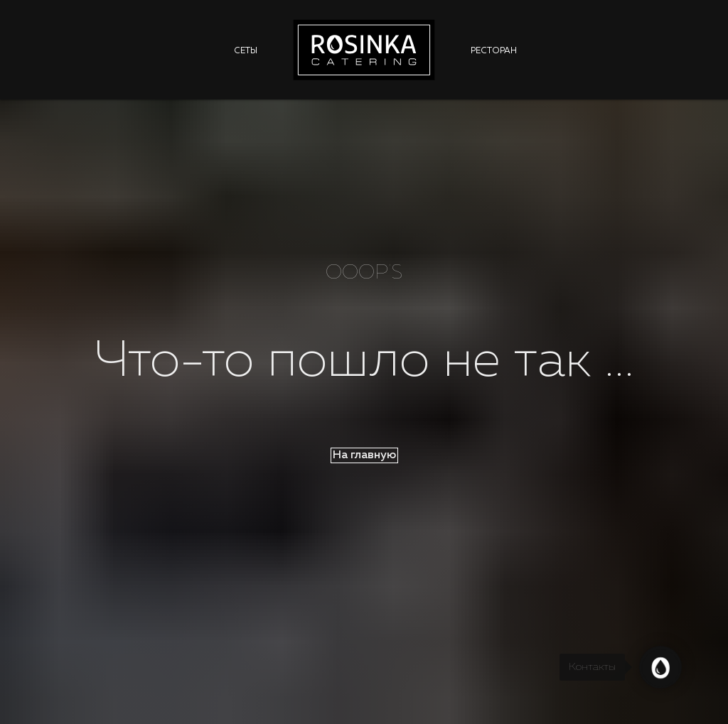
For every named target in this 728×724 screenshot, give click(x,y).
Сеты (246, 51)
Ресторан (494, 51)
